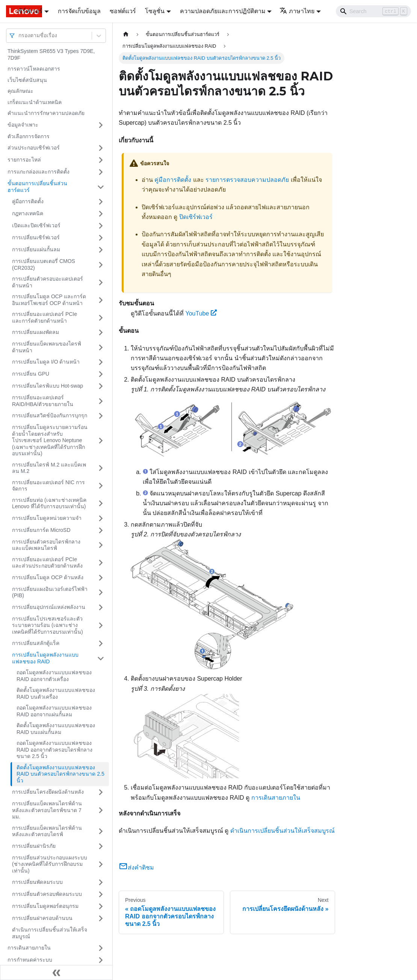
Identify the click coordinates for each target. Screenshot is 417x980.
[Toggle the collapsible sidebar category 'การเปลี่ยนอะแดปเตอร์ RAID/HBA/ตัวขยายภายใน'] (101, 401)
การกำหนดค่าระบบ (30, 960)
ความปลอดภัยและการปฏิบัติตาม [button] (223, 11)
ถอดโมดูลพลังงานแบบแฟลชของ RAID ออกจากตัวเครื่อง (54, 676)
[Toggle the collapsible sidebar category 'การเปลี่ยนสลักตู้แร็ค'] (101, 643)
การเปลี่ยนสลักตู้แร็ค (36, 643)
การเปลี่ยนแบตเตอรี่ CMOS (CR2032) (44, 264)
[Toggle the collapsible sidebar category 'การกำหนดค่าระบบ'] (101, 960)
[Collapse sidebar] (56, 972)
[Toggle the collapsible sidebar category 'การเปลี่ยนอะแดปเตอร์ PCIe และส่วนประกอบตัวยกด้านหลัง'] (101, 563)
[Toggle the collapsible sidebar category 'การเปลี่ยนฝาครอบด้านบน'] (101, 918)
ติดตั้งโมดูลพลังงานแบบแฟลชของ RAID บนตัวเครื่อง (56, 693)
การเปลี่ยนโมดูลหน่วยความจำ (47, 518)
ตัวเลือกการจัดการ (29, 136)
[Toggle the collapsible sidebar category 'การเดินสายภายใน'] (101, 948)
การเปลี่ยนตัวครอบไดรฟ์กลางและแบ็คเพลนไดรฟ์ (46, 545)
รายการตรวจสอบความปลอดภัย (247, 180)
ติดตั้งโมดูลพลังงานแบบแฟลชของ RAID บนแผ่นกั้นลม (56, 729)
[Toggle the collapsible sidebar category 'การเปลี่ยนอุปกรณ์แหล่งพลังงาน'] (101, 607)
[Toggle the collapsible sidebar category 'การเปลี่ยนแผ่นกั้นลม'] (101, 250)
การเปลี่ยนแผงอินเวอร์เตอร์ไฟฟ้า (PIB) (50, 592)
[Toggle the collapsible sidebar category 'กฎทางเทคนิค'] (101, 214)
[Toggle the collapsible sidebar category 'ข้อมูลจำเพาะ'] (101, 125)
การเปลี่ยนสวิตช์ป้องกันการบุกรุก (50, 415)
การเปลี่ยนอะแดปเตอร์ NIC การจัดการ (48, 486)
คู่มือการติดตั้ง (28, 201)
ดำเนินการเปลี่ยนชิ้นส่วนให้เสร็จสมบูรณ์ (50, 933)
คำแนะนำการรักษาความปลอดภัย (46, 113)
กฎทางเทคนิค (28, 213)
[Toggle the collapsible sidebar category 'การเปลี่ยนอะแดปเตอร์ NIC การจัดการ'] (101, 486)
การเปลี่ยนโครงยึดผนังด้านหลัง (48, 792)
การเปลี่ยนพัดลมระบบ (37, 882)
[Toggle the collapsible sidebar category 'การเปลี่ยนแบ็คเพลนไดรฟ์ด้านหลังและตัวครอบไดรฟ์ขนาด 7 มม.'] (101, 810)
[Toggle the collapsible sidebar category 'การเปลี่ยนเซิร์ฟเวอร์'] (101, 238)
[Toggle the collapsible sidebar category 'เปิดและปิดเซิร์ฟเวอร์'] (101, 226)
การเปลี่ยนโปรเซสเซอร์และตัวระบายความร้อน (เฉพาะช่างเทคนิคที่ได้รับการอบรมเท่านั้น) (48, 625)
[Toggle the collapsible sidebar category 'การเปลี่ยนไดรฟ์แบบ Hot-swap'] (101, 386)
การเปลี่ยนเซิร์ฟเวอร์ (36, 237)
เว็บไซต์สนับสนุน (27, 80)
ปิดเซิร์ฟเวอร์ (196, 217)
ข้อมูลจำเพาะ (23, 125)
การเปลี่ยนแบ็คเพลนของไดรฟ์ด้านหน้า (47, 347)
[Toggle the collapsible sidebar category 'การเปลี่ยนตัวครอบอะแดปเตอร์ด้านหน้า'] (101, 282)
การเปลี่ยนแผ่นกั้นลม (36, 249)
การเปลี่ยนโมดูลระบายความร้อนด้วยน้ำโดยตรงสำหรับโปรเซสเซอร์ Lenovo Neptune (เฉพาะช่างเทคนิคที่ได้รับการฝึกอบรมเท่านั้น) (50, 440)
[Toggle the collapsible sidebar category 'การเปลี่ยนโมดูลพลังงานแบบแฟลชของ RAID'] (101, 658)
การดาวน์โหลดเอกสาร (34, 69)
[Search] (373, 11)
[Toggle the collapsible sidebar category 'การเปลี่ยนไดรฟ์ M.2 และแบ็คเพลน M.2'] (101, 468)
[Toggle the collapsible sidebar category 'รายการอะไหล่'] (101, 160)
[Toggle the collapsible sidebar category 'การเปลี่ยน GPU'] (101, 374)
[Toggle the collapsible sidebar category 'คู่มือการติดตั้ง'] (101, 202)
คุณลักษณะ (20, 91)
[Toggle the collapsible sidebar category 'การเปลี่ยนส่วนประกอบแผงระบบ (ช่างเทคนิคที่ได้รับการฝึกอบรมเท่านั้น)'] (101, 864)
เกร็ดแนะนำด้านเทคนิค (35, 102)
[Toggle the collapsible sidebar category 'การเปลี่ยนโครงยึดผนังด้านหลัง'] (101, 792)
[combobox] (19, 35)
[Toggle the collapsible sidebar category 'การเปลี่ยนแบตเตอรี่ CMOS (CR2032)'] (101, 265)
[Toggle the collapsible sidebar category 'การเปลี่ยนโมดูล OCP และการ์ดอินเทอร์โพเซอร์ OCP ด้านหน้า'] (101, 300)
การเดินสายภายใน (29, 948)
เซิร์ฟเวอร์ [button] (29, 11)
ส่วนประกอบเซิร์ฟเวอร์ (34, 148)
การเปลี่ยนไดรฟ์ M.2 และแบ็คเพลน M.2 (49, 468)
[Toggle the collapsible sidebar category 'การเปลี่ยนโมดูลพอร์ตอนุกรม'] (101, 906)
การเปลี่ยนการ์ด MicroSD (41, 530)
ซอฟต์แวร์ (123, 11)
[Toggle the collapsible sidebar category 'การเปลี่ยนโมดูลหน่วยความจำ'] (101, 518)
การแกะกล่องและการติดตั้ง (39, 172)
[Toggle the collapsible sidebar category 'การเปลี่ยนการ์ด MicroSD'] (101, 530)
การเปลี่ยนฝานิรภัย (34, 846)
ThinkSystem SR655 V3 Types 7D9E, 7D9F (51, 54)
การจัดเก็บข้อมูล (79, 11)
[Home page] (126, 34)
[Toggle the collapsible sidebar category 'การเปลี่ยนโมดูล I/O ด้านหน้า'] (101, 362)
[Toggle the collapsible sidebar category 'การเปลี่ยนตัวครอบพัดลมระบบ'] (101, 894)
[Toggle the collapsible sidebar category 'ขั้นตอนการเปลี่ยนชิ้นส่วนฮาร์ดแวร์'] (101, 187)
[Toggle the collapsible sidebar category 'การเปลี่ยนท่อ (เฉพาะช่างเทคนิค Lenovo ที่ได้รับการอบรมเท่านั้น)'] (101, 504)
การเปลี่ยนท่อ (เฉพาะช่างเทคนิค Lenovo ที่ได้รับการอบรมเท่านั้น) (49, 503)
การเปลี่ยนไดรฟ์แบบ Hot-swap (48, 386)
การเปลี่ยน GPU (31, 374)
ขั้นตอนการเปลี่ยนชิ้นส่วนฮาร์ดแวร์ (37, 187)
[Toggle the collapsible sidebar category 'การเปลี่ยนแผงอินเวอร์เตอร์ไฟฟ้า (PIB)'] (101, 593)
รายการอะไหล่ (24, 160)
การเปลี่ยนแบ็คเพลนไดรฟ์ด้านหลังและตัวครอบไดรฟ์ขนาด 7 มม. (47, 810)
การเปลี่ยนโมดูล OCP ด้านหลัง (48, 577)
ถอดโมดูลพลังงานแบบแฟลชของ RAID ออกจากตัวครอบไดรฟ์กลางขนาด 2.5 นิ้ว (54, 750)
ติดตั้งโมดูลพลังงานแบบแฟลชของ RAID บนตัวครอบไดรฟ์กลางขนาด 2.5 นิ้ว (60, 774)
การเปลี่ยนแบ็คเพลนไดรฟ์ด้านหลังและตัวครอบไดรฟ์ (47, 831)
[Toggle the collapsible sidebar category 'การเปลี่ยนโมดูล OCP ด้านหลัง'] (101, 578)
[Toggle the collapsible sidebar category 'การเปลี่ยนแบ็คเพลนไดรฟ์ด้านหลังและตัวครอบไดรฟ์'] (101, 831)
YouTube (201, 313)
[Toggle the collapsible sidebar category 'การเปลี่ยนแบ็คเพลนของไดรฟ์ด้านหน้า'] (101, 347)
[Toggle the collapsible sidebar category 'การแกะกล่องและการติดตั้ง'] (101, 172)
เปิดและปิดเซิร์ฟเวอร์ (36, 225)
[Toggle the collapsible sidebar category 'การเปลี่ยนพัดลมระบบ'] (101, 882)
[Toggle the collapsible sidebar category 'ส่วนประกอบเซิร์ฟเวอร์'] (101, 148)
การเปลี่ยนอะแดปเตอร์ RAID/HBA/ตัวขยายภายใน (43, 401)
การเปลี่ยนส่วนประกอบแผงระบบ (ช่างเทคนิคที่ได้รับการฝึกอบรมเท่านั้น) (50, 864)
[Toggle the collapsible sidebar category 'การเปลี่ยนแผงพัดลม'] (101, 332)
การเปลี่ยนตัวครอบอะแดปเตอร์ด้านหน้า (48, 282)
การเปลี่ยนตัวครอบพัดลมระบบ (47, 894)
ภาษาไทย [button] (297, 11)
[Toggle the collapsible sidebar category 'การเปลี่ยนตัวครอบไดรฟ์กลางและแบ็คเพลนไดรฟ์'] (101, 545)
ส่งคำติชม (136, 868)
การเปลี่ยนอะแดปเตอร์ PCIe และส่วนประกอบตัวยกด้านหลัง (47, 563)
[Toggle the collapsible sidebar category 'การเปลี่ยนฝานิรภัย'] (101, 846)
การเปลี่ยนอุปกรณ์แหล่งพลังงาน (49, 607)
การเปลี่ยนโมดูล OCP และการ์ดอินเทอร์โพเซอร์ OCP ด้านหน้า (49, 300)
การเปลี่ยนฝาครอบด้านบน (42, 918)
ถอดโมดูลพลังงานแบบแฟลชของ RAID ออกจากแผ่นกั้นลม (54, 711)
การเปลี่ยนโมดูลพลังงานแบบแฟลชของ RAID (45, 658)
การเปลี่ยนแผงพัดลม (36, 332)
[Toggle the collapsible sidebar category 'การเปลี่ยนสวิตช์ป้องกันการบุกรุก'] (101, 416)
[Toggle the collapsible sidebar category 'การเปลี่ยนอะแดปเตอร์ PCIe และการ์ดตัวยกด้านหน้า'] (101, 318)
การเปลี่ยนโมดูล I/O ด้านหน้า (46, 362)
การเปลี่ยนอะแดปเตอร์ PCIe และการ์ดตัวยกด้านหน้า (45, 317)
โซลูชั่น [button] (155, 11)
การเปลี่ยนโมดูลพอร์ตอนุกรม (45, 906)
